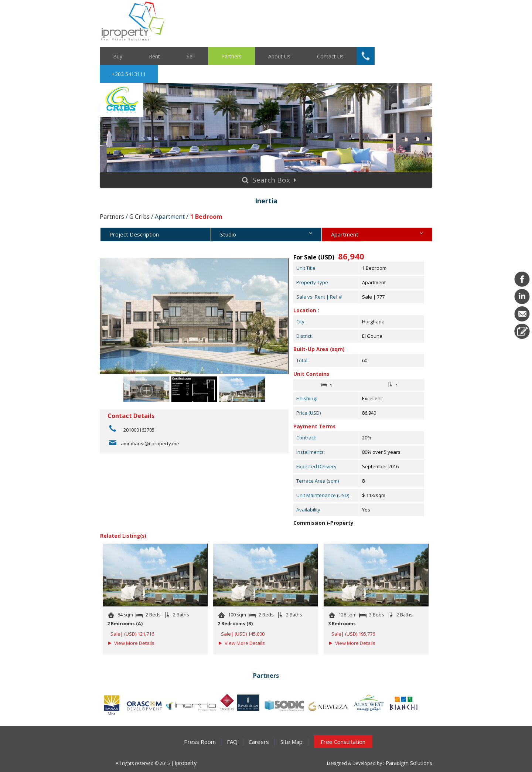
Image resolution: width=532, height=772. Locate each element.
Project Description (134, 234)
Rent (154, 56)
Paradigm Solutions (408, 763)
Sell (191, 56)
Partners (231, 56)
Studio (266, 236)
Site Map (291, 742)
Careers (259, 742)
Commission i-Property (323, 523)
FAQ (232, 742)
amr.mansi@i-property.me (150, 443)
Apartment (377, 236)
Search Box (269, 180)
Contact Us (330, 56)
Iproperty (186, 763)
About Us (279, 56)
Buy (118, 56)
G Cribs (139, 217)
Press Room (200, 742)
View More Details (134, 643)
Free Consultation (343, 742)
